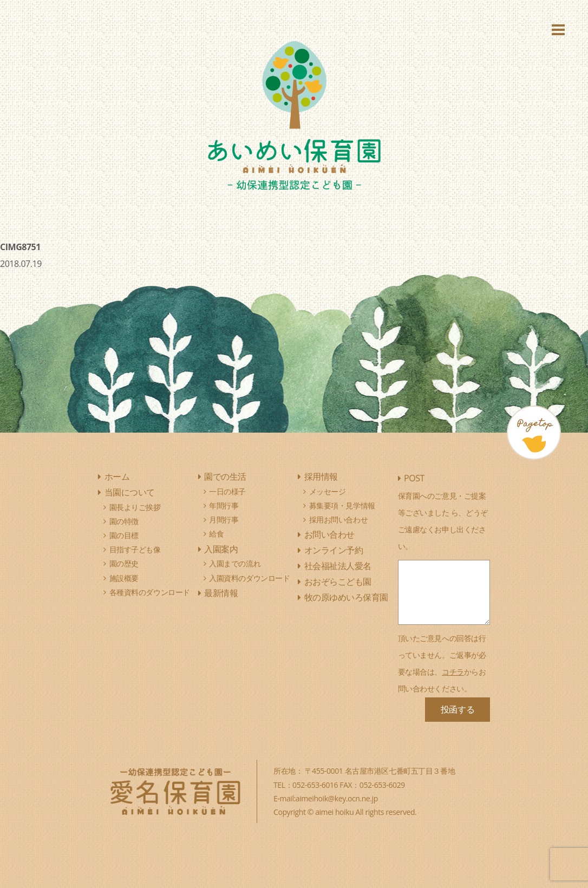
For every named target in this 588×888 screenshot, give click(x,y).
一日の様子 (227, 491)
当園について (130, 492)
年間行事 (224, 505)
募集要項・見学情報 (342, 505)
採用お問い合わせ (339, 520)
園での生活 (225, 476)
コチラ (453, 672)
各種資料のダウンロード (150, 592)
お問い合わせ (329, 534)
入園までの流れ (235, 563)
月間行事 (224, 520)
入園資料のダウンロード (249, 578)
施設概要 (124, 578)
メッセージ (328, 491)
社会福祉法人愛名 (338, 566)
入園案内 (221, 549)
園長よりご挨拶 (135, 507)
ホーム (117, 476)
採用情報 (321, 476)
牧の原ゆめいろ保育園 (346, 597)
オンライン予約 (334, 550)
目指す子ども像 (135, 549)
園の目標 (124, 535)
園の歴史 (124, 563)
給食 (216, 534)
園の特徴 (124, 521)
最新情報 (221, 593)
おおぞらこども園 (338, 582)
